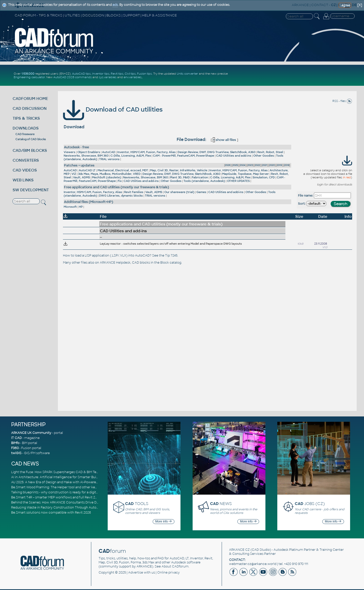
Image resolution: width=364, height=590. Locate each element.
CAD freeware (25, 134)
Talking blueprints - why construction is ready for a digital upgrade (62, 492)
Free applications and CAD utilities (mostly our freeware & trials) (117, 187)
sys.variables (108, 77)
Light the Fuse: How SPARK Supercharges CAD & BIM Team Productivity (66, 472)
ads (115, 5)
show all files (224, 140)
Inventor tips (101, 74)
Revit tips (117, 74)
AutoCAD (109, 152)
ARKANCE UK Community (31, 433)
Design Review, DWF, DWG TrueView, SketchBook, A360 (217, 152)
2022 (257, 165)
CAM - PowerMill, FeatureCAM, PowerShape (184, 156)
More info (163, 521)
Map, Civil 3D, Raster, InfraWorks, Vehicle (179, 170)
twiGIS (16, 453)
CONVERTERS (26, 160)
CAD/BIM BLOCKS (30, 150)
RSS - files (342, 101)
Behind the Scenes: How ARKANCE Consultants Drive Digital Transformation (70, 502)
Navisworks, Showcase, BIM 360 (86, 156)
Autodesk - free (76, 147)
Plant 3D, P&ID (180, 177)
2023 (250, 165)
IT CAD (16, 438)
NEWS (221, 504)
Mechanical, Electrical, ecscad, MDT (123, 170)
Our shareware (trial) (179, 192)
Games (201, 192)
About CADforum (175, 566)
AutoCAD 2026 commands (73, 77)
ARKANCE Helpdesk (115, 263)
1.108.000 (28, 74)
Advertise (136, 573)
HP (81, 207)
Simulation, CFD (264, 177)
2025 (235, 165)
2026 (228, 165)
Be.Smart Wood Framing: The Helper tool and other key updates (61, 487)
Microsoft (70, 207)
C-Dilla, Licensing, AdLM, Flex (131, 156)
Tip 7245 (171, 256)
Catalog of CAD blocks (31, 139)
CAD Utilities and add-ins (234, 156)
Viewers (70, 152)
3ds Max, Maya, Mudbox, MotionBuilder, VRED (109, 174)
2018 (287, 165)
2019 (279, 165)
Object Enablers (89, 152)
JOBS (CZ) (310, 504)
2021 (265, 165)
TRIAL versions (109, 159)
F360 (15, 448)
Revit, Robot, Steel (270, 152)
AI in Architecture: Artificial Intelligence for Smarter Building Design (63, 477)
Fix (120, 181)
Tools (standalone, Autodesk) (204, 181)
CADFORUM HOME (30, 99)
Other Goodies (264, 156)
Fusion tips (144, 74)
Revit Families (134, 192)
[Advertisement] (296, 75)
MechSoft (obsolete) (107, 177)
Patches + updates (79, 165)
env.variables (133, 77)
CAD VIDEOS (25, 170)
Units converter (187, 74)
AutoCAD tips (81, 74)
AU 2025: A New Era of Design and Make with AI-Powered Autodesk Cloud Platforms (75, 482)
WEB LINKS (23, 180)
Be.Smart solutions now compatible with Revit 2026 (51, 513)
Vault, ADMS (82, 177)
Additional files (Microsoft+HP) (89, 202)
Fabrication (200, 177)
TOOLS (137, 504)
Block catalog (171, 263)
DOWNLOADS (26, 128)
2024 (243, 165)
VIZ (74, 174)
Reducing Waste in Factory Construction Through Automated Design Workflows (73, 508)
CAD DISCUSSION (30, 108)
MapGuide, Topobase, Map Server (246, 174)
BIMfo (15, 443)
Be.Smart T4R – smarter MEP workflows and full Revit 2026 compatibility (67, 497)
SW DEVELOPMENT (31, 190)
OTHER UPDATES (238, 181)
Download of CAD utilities (113, 109)
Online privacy (168, 573)
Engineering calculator (29, 77)
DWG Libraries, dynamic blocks (121, 196)
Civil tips (130, 74)
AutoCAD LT (87, 170)
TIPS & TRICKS (26, 118)
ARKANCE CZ (239, 550)
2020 (272, 165)
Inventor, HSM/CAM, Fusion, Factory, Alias (146, 152)
